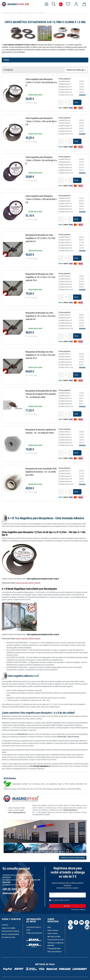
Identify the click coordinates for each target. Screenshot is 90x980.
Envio (36, 103)
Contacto (5, 925)
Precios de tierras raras (55, 940)
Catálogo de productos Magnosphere (73, 858)
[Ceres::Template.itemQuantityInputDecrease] (61, 102)
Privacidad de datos (54, 949)
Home (3, 13)
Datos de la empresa (54, 952)
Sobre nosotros (53, 930)
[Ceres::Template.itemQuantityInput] (66, 102)
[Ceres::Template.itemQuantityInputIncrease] (71, 102)
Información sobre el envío (34, 929)
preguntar (82, 95)
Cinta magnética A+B (13, 13)
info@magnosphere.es (19, 812)
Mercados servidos (54, 937)
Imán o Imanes (52, 933)
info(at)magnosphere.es (70, 810)
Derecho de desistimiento (10, 934)
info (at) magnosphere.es (42, 766)
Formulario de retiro (9, 937)
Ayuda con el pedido (9, 928)
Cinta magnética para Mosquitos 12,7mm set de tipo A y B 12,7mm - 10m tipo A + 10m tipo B (44, 534)
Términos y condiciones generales (56, 944)
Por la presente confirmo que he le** (61, 900)
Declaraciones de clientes (10, 931)
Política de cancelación (34, 933)
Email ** (53, 894)
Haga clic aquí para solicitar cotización (28, 583)
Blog (49, 927)
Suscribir (74, 906)
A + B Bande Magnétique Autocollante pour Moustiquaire (29, 589)
